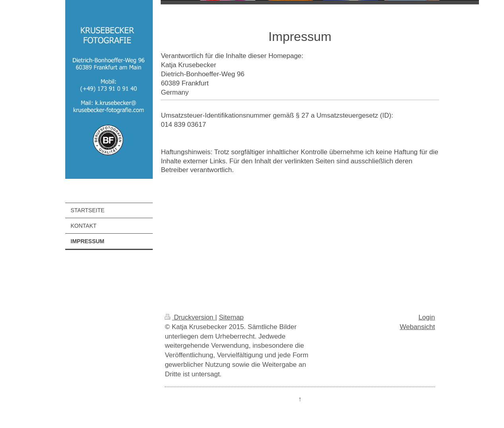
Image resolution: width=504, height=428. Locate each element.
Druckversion (190, 317)
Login (427, 317)
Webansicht (417, 327)
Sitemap (231, 317)
